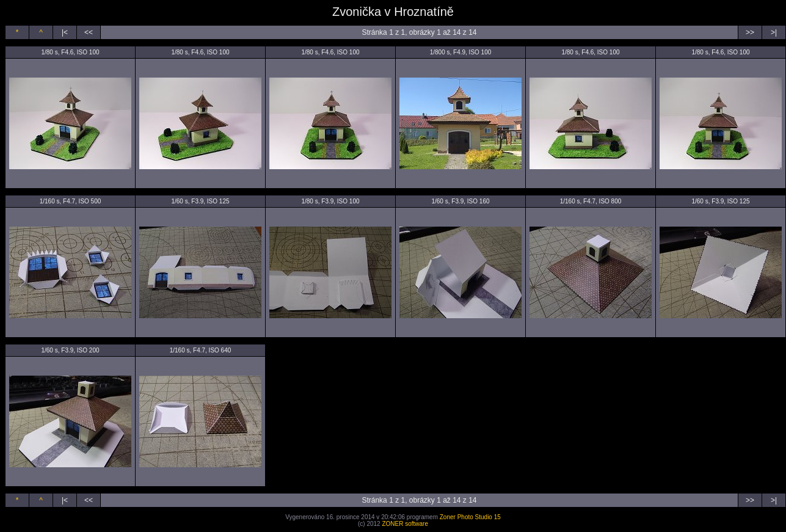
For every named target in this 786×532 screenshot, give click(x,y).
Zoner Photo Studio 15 (470, 517)
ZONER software (405, 524)
